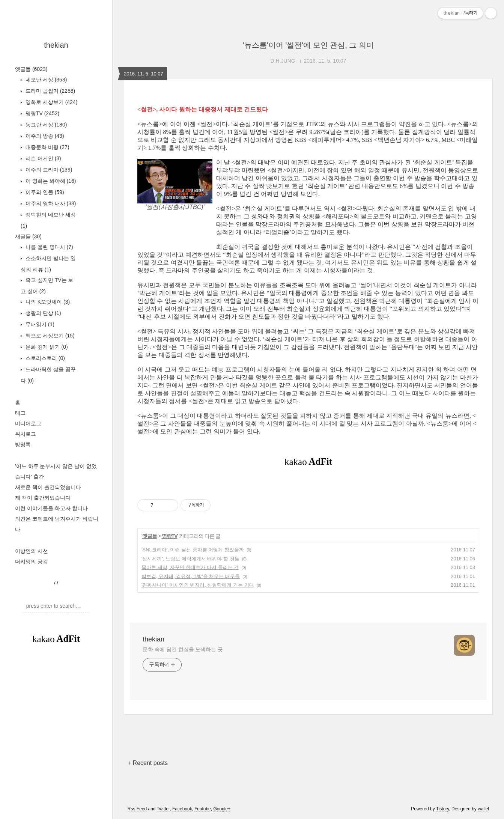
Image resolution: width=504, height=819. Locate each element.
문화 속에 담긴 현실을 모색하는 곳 (183, 649)
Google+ (222, 809)
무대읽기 (39, 324)
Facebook (182, 809)
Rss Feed (137, 809)
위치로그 (26, 434)
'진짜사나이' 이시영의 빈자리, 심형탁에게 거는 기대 (198, 585)
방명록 (23, 444)
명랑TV (42, 113)
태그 (20, 413)
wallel (483, 809)
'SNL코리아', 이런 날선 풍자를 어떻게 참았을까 (193, 550)
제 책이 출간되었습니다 (43, 498)
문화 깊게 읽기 (46, 347)
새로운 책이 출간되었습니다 (48, 487)
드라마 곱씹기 (50, 91)
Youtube (203, 809)
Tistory (443, 809)
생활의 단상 (43, 313)
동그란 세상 (45, 125)
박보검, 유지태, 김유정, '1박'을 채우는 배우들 (191, 576)
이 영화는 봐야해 (50, 181)
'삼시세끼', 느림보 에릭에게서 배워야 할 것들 (190, 559)
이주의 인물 (44, 192)
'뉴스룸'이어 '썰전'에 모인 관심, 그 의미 (308, 45)
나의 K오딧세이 (47, 302)
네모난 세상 (45, 80)
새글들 (28, 236)
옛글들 (31, 69)
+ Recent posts (148, 763)
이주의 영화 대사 (50, 203)
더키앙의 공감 (32, 562)
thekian (56, 45)
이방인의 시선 (32, 551)
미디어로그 (28, 423)
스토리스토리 (44, 358)
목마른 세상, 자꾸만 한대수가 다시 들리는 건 (190, 567)
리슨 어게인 (43, 158)
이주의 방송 (44, 136)
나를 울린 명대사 (49, 247)
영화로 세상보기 (51, 102)
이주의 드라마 (48, 170)
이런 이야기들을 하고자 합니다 (51, 508)
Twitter (163, 809)
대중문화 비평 (47, 147)
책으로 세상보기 (49, 336)
